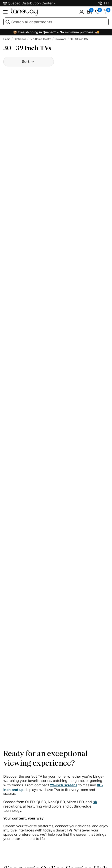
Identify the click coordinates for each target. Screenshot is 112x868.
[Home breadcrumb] (7, 39)
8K (95, 802)
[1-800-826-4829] (100, 3)
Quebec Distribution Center (30, 3)
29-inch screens (64, 785)
